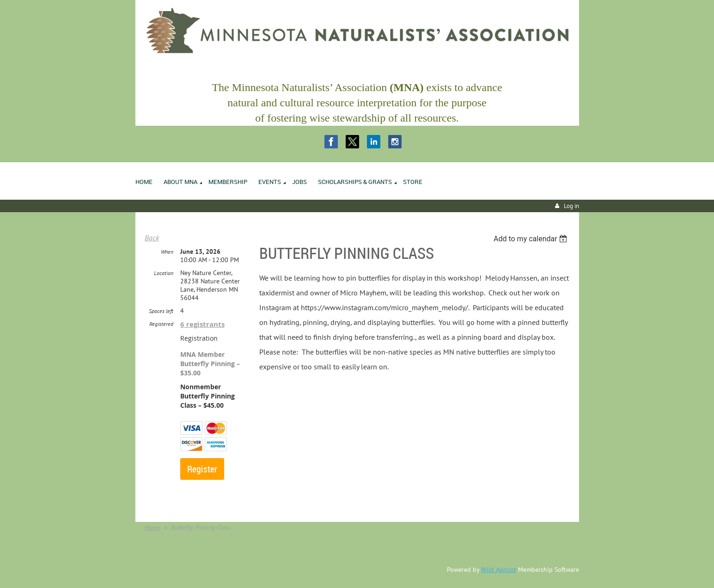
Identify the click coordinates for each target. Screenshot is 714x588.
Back (152, 238)
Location (164, 273)
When (167, 252)
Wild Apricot (499, 570)
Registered (161, 324)
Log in (571, 206)
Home (152, 527)
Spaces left (161, 311)
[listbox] (532, 239)
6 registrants (202, 324)
